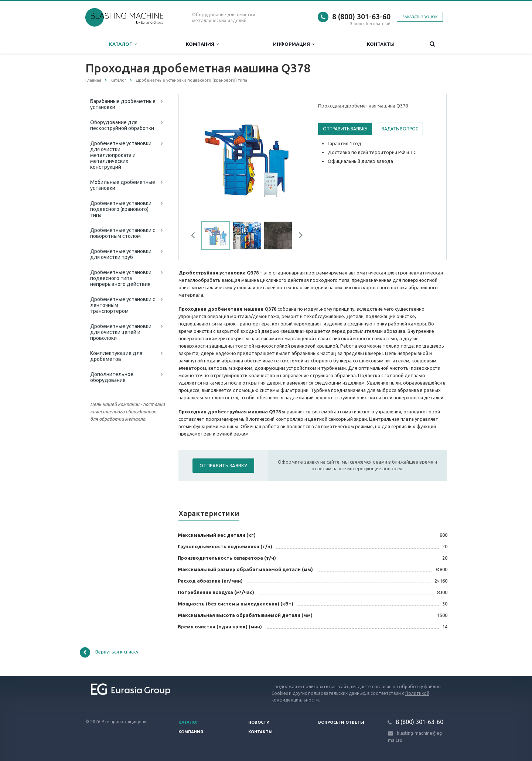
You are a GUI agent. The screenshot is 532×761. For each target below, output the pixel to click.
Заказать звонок (420, 17)
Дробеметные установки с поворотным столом (123, 233)
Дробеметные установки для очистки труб (121, 254)
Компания (202, 44)
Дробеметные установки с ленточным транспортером (123, 305)
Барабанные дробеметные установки (123, 104)
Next (298, 236)
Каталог (123, 44)
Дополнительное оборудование (112, 377)
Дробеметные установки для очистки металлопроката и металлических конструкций (121, 155)
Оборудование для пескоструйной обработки (122, 125)
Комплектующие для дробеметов (116, 356)
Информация (294, 44)
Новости (259, 722)
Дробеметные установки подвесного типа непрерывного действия (121, 278)
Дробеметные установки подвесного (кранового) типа (121, 209)
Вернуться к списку (109, 652)
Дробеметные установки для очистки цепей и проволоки (121, 332)
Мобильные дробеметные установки (123, 185)
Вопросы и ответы (341, 722)
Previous (196, 236)
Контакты (381, 44)
